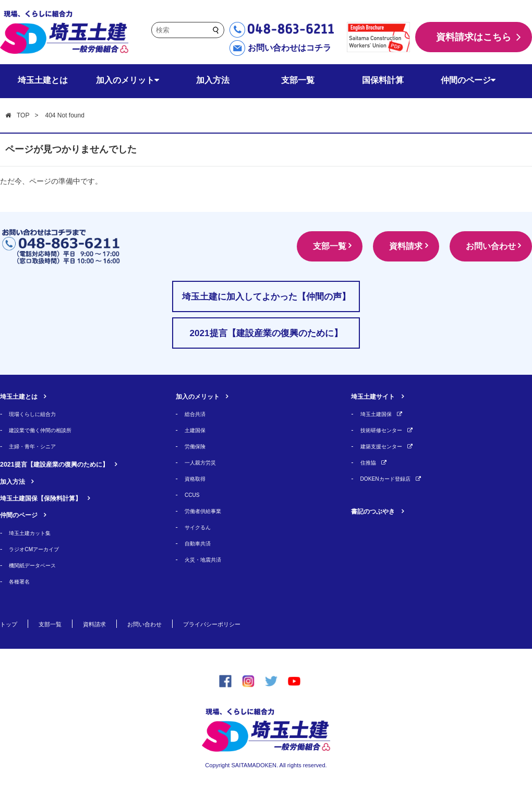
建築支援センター (388, 446)
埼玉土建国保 (381, 414)
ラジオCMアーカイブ (41, 549)
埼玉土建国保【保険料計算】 (54, 498)
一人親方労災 (205, 462)
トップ (11, 624)
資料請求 (392, 246)
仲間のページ (468, 80)
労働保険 (198, 446)
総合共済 (198, 414)
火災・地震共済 (208, 559)
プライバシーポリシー (246, 624)
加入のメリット (128, 80)
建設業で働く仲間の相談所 (50, 430)
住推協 (371, 462)
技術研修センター (388, 430)
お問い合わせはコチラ (289, 48)
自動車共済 (202, 543)
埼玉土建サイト (380, 396)
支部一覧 (298, 80)
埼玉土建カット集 (36, 533)
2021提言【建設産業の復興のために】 (72, 464)
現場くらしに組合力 (39, 414)
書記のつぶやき (380, 511)
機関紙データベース (39, 565)
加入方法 (213, 80)
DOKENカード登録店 (393, 478)
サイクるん (202, 527)
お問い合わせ (486, 246)
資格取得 (198, 478)
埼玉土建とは (43, 80)
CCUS (194, 495)
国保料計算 (383, 80)
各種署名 (22, 581)
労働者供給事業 (208, 511)
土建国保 (198, 430)
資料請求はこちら (474, 37)
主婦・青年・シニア (39, 446)
